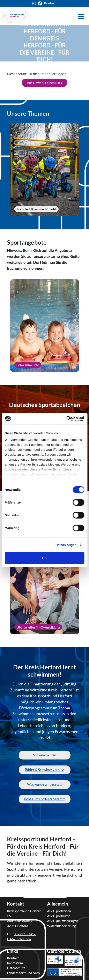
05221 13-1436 (25, 934)
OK (44, 558)
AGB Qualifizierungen (63, 921)
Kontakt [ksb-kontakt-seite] (50, 3)
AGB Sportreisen (59, 911)
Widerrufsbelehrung (61, 926)
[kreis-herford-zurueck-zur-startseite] (15, 16)
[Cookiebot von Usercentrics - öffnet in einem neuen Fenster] (66, 419)
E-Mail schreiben (19, 939)
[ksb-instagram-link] (35, 4)
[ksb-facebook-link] (41, 4)
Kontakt (13, 958)
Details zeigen (66, 545)
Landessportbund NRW (24, 973)
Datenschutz (16, 968)
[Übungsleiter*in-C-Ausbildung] (45, 588)
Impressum (15, 963)
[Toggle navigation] (81, 16)
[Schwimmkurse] (45, 325)
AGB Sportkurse (59, 916)
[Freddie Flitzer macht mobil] (45, 170)
